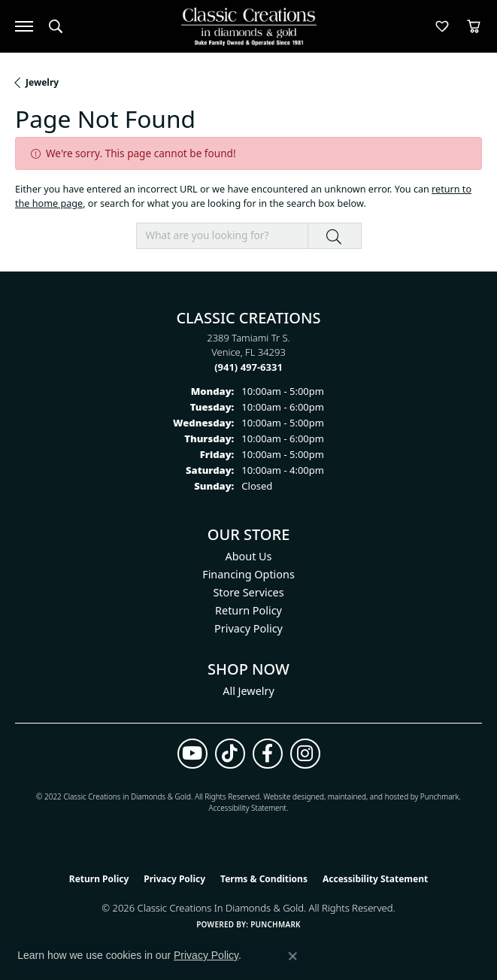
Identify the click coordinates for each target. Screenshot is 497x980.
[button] (56, 26)
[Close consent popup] (292, 956)
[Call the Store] (248, 367)
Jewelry (42, 82)
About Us (249, 556)
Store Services (248, 592)
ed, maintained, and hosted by (367, 796)
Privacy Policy (248, 628)
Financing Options (248, 574)
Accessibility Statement (248, 808)
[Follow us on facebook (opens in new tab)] (268, 754)
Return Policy (248, 610)
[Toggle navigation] (24, 26)
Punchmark (440, 796)
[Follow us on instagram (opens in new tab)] (305, 754)
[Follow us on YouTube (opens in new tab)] (192, 754)
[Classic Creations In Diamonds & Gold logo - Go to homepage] (249, 27)
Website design (289, 796)
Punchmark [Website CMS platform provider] (276, 924)
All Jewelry (248, 691)
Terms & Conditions (264, 879)
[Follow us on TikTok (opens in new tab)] (230, 754)
